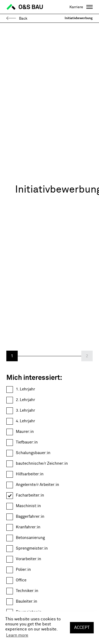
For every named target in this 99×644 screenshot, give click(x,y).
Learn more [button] (17, 635)
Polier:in (23, 570)
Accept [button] (82, 628)
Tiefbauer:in (27, 442)
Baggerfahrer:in (30, 517)
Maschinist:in (28, 506)
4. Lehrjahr (25, 421)
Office (21, 580)
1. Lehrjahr (25, 389)
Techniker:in (27, 591)
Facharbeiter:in (30, 495)
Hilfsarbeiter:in (30, 474)
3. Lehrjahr (25, 410)
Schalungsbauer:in (33, 453)
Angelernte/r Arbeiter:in (37, 485)
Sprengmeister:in (32, 548)
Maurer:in (25, 432)
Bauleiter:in (27, 601)
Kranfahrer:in (28, 527)
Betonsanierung (30, 538)
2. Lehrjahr (25, 400)
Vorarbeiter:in (29, 559)
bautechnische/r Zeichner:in (42, 464)
